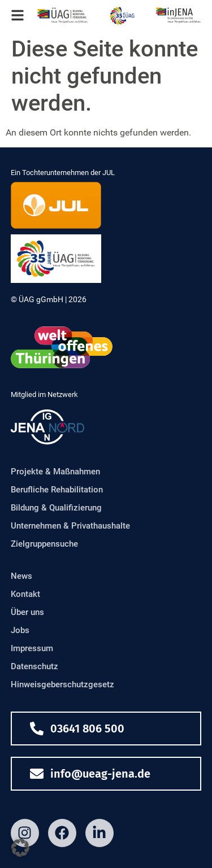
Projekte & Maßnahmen (55, 472)
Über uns (27, 612)
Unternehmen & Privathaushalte (70, 526)
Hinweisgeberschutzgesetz (62, 684)
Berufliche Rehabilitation (57, 490)
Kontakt (25, 594)
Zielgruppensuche (44, 544)
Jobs (20, 630)
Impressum (32, 648)
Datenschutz (34, 666)
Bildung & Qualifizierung (56, 508)
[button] (20, 848)
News (21, 576)
